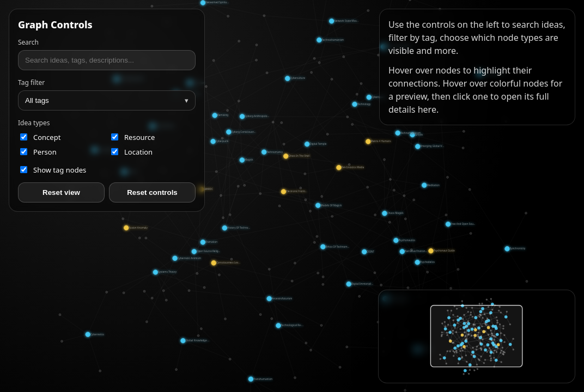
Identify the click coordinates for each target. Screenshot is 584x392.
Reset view (61, 192)
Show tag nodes (53, 170)
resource (133, 137)
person (38, 152)
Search (28, 42)
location (132, 152)
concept (40, 137)
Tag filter (31, 82)
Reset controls (152, 192)
